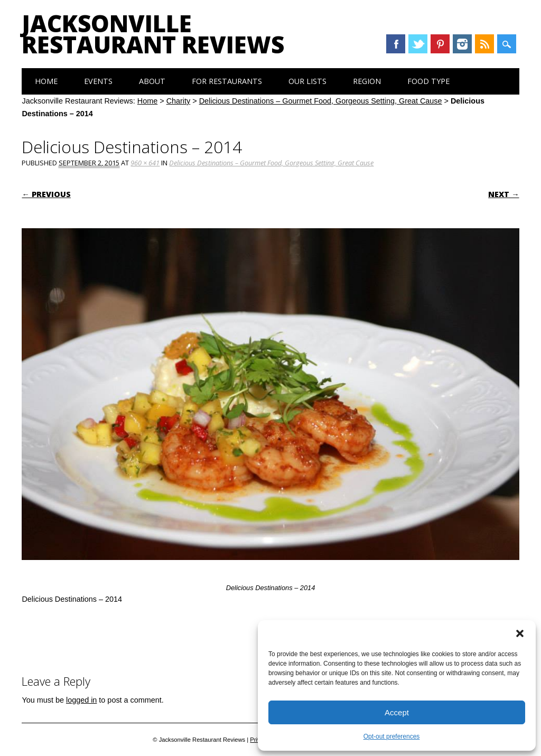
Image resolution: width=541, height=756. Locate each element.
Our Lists (307, 81)
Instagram (462, 44)
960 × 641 (145, 163)
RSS (484, 44)
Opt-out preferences (392, 736)
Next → (503, 194)
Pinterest (440, 44)
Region (367, 81)
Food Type (428, 81)
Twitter (418, 44)
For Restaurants (227, 81)
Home (46, 81)
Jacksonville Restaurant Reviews (153, 34)
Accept (397, 712)
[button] (520, 633)
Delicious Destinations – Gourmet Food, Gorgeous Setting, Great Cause (321, 101)
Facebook (396, 44)
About (152, 81)
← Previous (46, 194)
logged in (81, 700)
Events (98, 81)
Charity (179, 101)
